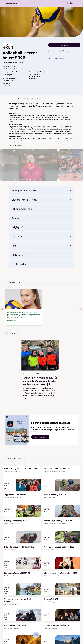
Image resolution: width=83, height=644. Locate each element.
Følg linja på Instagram (56, 58)
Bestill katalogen (40, 437)
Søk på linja (64, 45)
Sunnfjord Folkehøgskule (64, 51)
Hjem (10, 99)
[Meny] (79, 3)
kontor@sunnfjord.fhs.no (15, 68)
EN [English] (72, 3)
